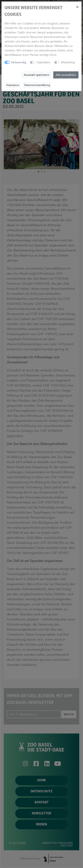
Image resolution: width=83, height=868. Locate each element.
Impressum (13, 85)
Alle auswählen (66, 75)
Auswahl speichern (37, 75)
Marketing (68, 62)
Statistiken (44, 62)
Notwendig (19, 62)
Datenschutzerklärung (37, 85)
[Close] (77, 7)
